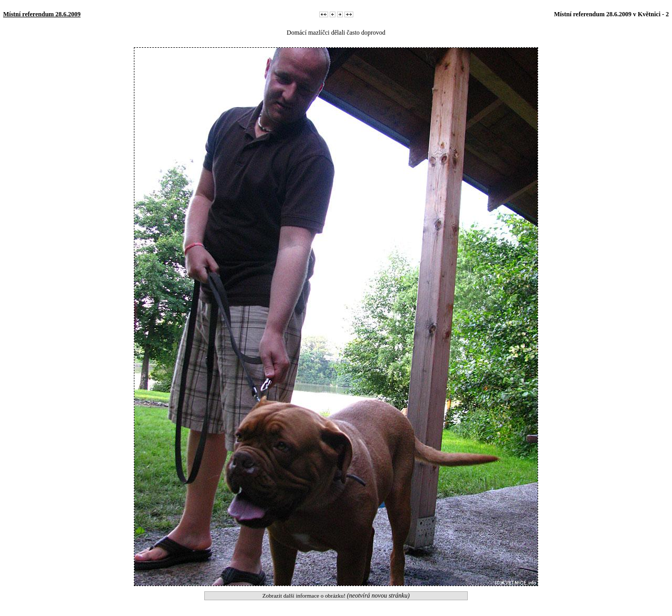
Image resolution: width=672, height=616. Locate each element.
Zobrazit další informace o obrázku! (336, 596)
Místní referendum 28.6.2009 (42, 14)
